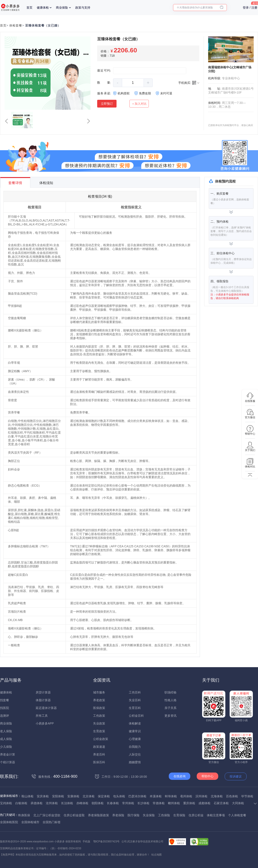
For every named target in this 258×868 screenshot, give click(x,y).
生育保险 (179, 815)
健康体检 (43, 8)
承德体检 (37, 803)
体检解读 (135, 723)
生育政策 (99, 731)
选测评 (5, 716)
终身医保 (24, 815)
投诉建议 (236, 776)
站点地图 (157, 855)
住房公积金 (196, 815)
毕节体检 (247, 796)
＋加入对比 (139, 104)
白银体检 (21, 803)
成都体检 (204, 803)
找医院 (5, 708)
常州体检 (128, 803)
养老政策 (99, 700)
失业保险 (149, 815)
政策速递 (99, 747)
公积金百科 (136, 716)
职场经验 (170, 692)
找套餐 (5, 700)
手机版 (86, 841)
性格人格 (170, 700)
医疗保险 (134, 815)
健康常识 (135, 731)
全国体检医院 (9, 822)
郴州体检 (174, 803)
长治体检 (67, 803)
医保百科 (99, 762)
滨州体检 (201, 796)
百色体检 (232, 796)
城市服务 (99, 692)
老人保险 (6, 731)
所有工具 (42, 716)
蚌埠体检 (171, 796)
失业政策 (99, 723)
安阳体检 (58, 796)
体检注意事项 (216, 815)
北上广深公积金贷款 (47, 815)
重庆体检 (189, 803)
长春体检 (113, 803)
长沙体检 (143, 803)
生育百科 (135, 708)
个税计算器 (8, 762)
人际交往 (135, 754)
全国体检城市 (30, 822)
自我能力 (135, 747)
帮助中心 (207, 776)
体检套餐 (16, 26)
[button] (6, 121)
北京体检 (89, 796)
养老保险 (118, 815)
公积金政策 (101, 739)
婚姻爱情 (135, 762)
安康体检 (73, 796)
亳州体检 (186, 796)
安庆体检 (43, 796)
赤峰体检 (82, 803)
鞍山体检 (28, 796)
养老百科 (99, 754)
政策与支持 (83, 8)
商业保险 (62, 8)
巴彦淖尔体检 (137, 796)
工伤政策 (99, 716)
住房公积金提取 (74, 815)
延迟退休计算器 (46, 708)
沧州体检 (52, 803)
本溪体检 (156, 796)
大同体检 (238, 803)
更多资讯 (170, 716)
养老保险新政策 (98, 815)
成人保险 (6, 739)
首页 (29, 8)
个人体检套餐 (237, 815)
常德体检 (159, 803)
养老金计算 (8, 754)
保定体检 (104, 796)
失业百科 (135, 700)
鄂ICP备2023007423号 (107, 841)
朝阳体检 (98, 803)
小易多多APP (45, 723)
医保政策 (99, 708)
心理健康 (135, 739)
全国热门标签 (52, 822)
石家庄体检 (221, 803)
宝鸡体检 (6, 803)
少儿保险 (6, 747)
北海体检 (217, 796)
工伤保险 (164, 815)
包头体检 (119, 796)
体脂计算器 (43, 700)
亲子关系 (170, 708)
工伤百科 (135, 692)
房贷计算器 (43, 692)
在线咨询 (180, 776)
